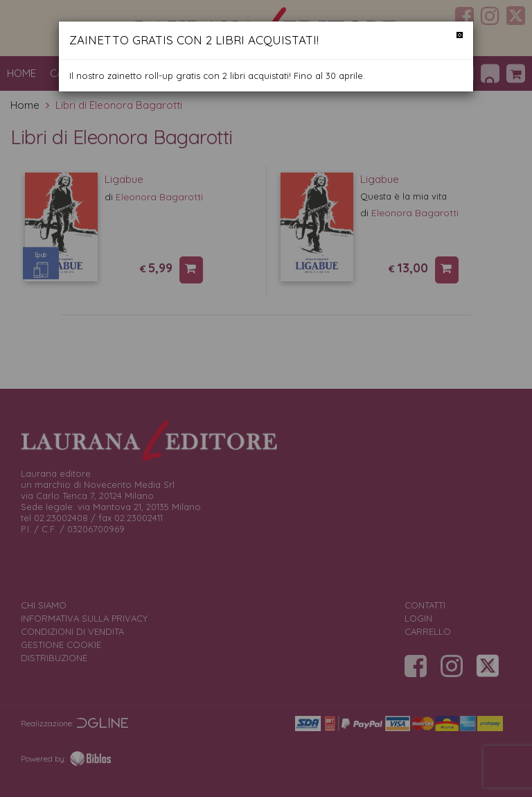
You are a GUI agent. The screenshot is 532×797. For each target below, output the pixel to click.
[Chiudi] (460, 35)
